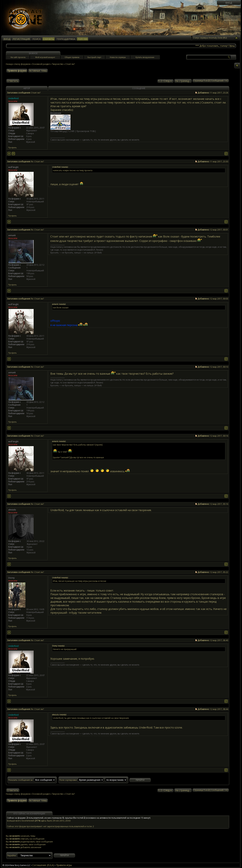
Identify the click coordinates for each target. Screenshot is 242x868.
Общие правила (72, 57)
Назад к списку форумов (18, 64)
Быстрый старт (94, 57)
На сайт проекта (18, 57)
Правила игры (64, 865)
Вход (229, 3)
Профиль (12, 147)
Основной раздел (41, 64)
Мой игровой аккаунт (45, 57)
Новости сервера (118, 57)
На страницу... (183, 81)
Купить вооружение (145, 57)
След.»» (168, 81)
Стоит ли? (70, 64)
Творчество (58, 64)
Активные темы (38, 71)
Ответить (13, 81)
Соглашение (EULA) (43, 865)
